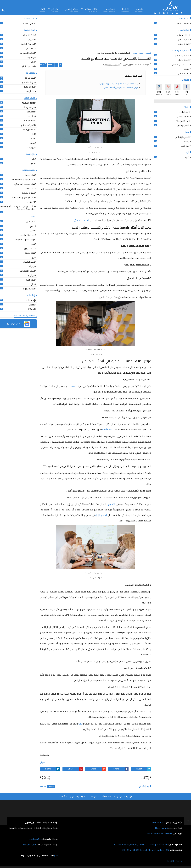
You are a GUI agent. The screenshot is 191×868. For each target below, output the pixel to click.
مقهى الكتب (29, 24)
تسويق (43, 762)
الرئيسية (129, 796)
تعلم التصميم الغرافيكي (25, 184)
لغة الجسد (30, 92)
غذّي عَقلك (109, 10)
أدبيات (187, 158)
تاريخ (33, 244)
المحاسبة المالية (28, 67)
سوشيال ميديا (29, 130)
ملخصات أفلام (183, 24)
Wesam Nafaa (159, 822)
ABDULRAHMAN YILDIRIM (160, 833)
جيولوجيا (31, 276)
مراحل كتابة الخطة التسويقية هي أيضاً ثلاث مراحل (121, 88)
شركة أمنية (107, 430)
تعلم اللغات (30, 175)
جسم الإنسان (29, 262)
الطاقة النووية (29, 289)
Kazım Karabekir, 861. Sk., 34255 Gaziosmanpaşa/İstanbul (141, 844)
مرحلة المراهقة (183, 121)
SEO (33, 62)
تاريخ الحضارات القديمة (25, 240)
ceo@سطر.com (35, 839)
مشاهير (31, 117)
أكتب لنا (62, 796)
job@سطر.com (30, 844)
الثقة (81, 724)
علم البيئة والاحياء (27, 235)
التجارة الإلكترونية (27, 53)
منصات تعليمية (28, 193)
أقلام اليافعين (183, 126)
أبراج (33, 134)
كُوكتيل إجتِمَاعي (71, 10)
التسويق (111, 504)
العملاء (73, 386)
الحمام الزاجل (101, 515)
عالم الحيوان (30, 249)
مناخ (33, 285)
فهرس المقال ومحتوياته (131, 76)
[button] (18, 324)
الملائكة (31, 309)
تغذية (32, 164)
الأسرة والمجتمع (28, 125)
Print (51, 64)
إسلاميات (31, 301)
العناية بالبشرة (183, 40)
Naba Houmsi (161, 828)
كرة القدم (185, 146)
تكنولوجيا (31, 112)
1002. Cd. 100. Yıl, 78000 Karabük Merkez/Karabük (146, 850)
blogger (43, 786)
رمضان (32, 305)
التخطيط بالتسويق (82, 220)
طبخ (33, 159)
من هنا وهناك (29, 108)
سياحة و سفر (29, 121)
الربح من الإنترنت (28, 44)
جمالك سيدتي (183, 35)
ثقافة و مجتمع (28, 103)
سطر (56, 855)
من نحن (119, 796)
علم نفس (31, 222)
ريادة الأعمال (29, 35)
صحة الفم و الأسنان (181, 65)
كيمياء (32, 267)
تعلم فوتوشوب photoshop (23, 180)
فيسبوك (31, 58)
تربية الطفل (184, 112)
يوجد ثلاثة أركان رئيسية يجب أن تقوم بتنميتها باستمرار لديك (118, 84)
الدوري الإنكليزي (182, 137)
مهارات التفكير (28, 83)
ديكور (32, 143)
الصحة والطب (183, 60)
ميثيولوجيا (31, 280)
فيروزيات (31, 148)
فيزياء (32, 258)
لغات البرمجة (29, 189)
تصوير (32, 139)
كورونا (186, 69)
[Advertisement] (95, 34)
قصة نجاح (31, 49)
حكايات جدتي (183, 117)
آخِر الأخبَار (125, 10)
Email (43, 64)
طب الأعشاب (183, 74)
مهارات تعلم (29, 87)
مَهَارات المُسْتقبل (91, 10)
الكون (32, 231)
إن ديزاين (31, 202)
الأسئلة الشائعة (107, 796)
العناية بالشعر (183, 44)
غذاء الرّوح (55, 10)
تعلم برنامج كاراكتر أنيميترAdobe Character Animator (17, 208)
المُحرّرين (42, 10)
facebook (51, 786)
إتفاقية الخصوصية (76, 796)
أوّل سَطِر (139, 10)
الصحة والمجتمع (182, 56)
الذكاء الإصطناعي (27, 271)
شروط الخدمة (92, 796)
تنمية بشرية (30, 78)
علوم (33, 226)
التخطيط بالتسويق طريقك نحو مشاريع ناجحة (116, 58)
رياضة (187, 142)
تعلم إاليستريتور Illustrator (23, 198)
